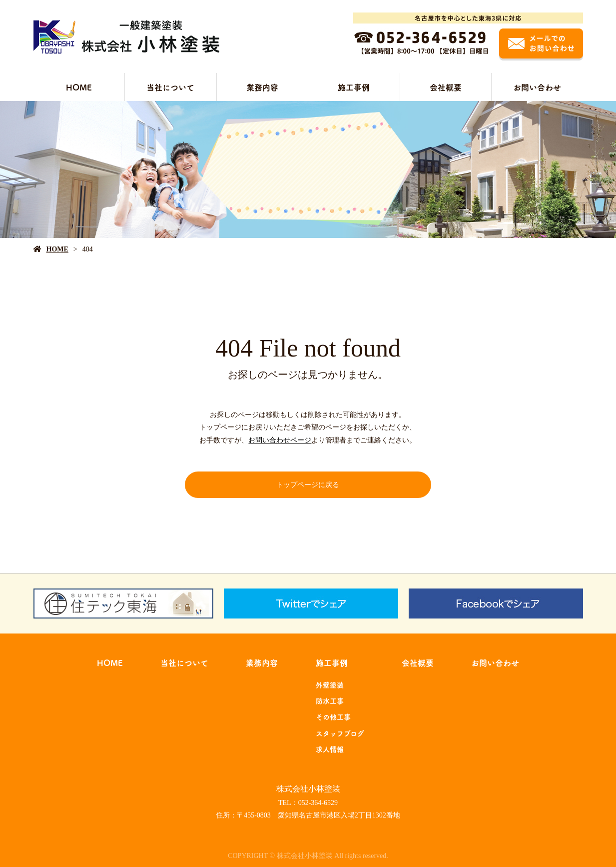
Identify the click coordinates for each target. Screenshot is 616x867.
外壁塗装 (330, 684)
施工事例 (354, 87)
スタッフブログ (340, 733)
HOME (79, 87)
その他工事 (333, 716)
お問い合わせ (537, 87)
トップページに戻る (308, 485)
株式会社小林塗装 (308, 789)
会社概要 (446, 87)
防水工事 (330, 700)
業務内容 (262, 87)
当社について (170, 87)
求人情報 (330, 749)
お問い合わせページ (280, 440)
